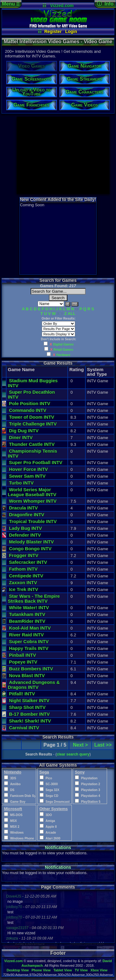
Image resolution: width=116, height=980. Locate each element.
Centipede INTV (26, 576)
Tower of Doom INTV (32, 417)
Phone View (41, 970)
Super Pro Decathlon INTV (31, 394)
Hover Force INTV (28, 469)
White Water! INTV (29, 607)
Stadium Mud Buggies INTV (33, 383)
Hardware (63, 355)
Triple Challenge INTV (33, 424)
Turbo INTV (21, 483)
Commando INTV (28, 410)
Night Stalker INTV (29, 700)
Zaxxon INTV (23, 582)
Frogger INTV (24, 555)
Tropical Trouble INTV (33, 521)
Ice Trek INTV (24, 589)
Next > (80, 745)
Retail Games (63, 350)
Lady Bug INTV (26, 528)
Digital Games (63, 344)
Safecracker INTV (28, 562)
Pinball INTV (23, 655)
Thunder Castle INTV (32, 444)
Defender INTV (25, 535)
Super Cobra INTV (29, 641)
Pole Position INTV (30, 403)
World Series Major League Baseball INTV (32, 492)
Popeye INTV (23, 662)
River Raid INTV (26, 635)
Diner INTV (21, 437)
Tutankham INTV (27, 614)
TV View (81, 970)
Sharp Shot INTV (27, 707)
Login (71, 31)
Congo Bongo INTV (30, 549)
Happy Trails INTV (29, 648)
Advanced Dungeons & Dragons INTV (34, 685)
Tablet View (63, 970)
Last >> (103, 745)
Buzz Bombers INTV (31, 669)
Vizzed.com (62, 6)
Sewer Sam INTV (27, 476)
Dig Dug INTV (24, 431)
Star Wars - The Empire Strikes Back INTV (34, 599)
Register (53, 31)
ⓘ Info (105, 4)
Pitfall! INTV (22, 694)
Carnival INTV (24, 728)
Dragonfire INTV (27, 515)
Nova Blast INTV (27, 675)
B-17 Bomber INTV (29, 714)
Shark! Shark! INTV (30, 721)
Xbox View (99, 970)
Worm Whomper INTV (33, 501)
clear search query (73, 754)
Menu (11, 4)
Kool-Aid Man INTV (30, 628)
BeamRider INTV (27, 621)
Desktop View (17, 970)
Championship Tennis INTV (32, 453)
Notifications (58, 848)
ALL (72, 314)
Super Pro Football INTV (36, 462)
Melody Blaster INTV (31, 542)
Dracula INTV (23, 508)
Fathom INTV (23, 569)
